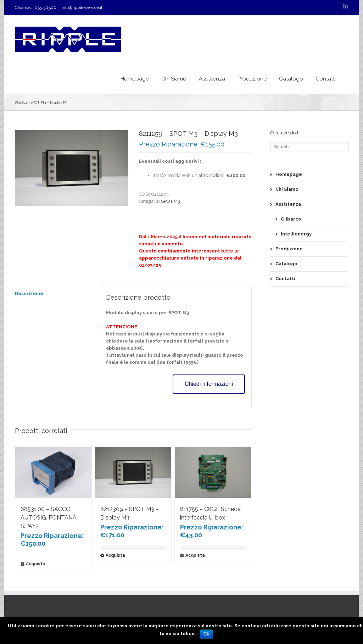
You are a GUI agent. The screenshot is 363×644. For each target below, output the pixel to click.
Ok (206, 634)
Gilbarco (291, 219)
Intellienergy (296, 234)
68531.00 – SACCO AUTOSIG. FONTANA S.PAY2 (49, 518)
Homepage (135, 79)
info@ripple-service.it (82, 7)
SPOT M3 (171, 201)
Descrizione (29, 293)
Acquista (36, 564)
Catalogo (291, 79)
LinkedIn (346, 6)
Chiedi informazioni (209, 384)
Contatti (326, 79)
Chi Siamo (174, 79)
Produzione (252, 79)
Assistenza (212, 79)
